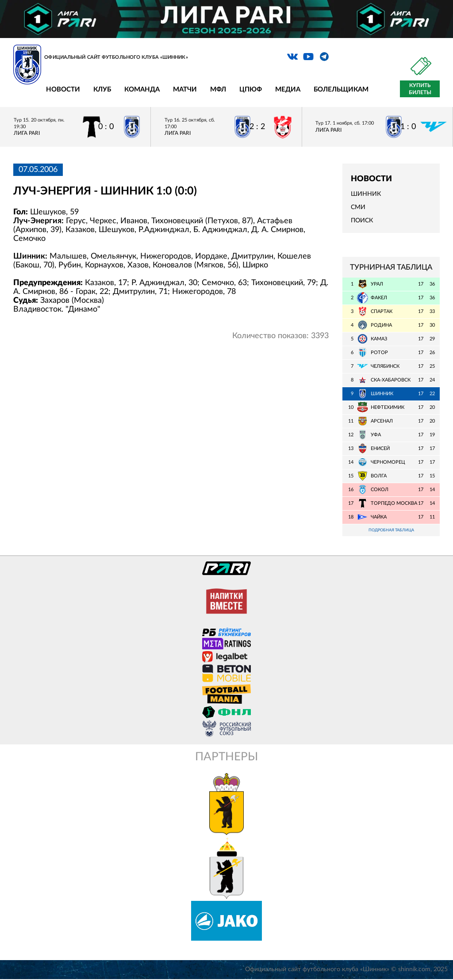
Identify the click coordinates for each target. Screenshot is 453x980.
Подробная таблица (391, 531)
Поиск (362, 221)
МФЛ (218, 90)
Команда (142, 90)
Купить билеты (420, 89)
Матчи (185, 90)
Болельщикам (341, 90)
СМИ (358, 207)
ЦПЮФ (251, 90)
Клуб (102, 90)
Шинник (366, 194)
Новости (63, 90)
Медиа (288, 90)
